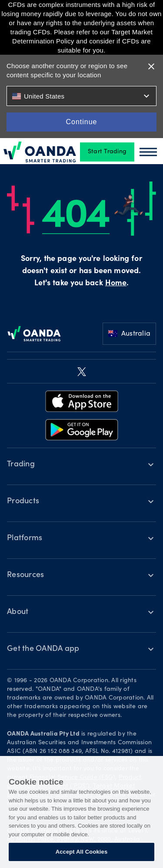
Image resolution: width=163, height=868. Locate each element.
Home (116, 284)
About (18, 612)
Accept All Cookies (82, 852)
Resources (25, 575)
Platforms (25, 538)
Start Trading (107, 152)
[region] (81, 812)
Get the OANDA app (43, 649)
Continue (81, 122)
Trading (21, 465)
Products (23, 502)
